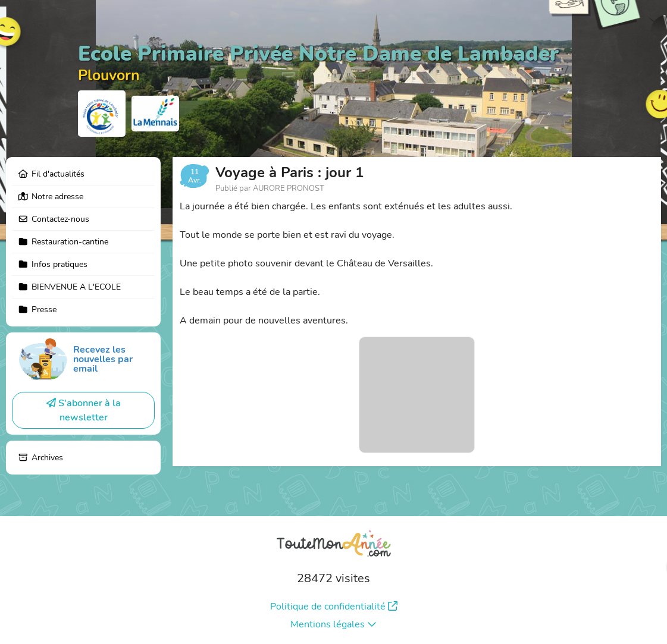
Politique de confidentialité (334, 607)
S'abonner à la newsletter (84, 410)
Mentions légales (333, 624)
